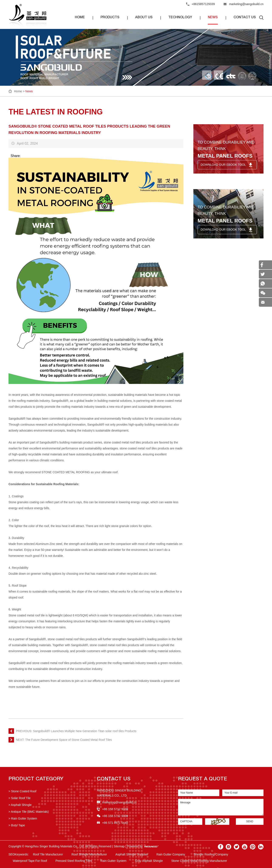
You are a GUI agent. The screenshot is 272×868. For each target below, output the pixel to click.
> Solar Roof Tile (20, 798)
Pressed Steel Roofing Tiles (74, 861)
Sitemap (119, 846)
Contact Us (245, 18)
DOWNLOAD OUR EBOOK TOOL (223, 165)
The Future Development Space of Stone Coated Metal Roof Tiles (69, 740)
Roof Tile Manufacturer (48, 854)
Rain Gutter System (113, 861)
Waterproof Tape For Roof (30, 861)
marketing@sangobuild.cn (246, 4)
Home (80, 18)
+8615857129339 (203, 4)
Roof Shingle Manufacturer (89, 854)
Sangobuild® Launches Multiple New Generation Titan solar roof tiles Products (85, 731)
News (213, 18)
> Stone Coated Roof (22, 791)
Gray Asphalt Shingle (149, 861)
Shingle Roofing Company (211, 854)
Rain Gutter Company (171, 854)
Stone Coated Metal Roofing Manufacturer (199, 861)
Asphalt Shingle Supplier (132, 854)
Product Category (36, 779)
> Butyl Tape (17, 825)
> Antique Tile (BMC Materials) (29, 812)
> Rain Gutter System (23, 818)
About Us (144, 18)
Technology (180, 18)
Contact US (114, 779)
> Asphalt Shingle (20, 805)
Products (110, 18)
